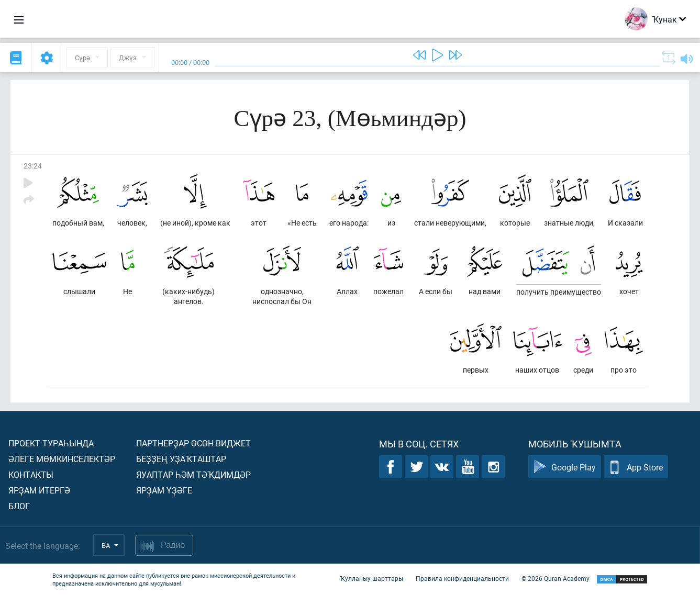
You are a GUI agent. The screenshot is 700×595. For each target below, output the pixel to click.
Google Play (565, 467)
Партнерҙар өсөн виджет (193, 443)
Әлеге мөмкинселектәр (62, 459)
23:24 (33, 166)
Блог (19, 506)
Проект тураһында (51, 443)
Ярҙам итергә (39, 490)
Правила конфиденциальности (462, 578)
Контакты (31, 474)
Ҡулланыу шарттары (371, 578)
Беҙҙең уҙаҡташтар (181, 459)
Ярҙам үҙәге (164, 490)
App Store (636, 467)
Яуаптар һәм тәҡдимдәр (193, 474)
